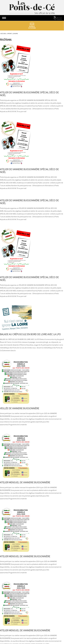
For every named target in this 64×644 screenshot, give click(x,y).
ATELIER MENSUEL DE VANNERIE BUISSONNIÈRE (25, 482)
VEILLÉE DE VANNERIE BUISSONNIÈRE (20, 408)
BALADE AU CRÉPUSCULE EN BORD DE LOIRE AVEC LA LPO (30, 334)
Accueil (3, 34)
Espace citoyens (32, 25)
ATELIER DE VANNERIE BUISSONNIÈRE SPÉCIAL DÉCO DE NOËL (29, 94)
